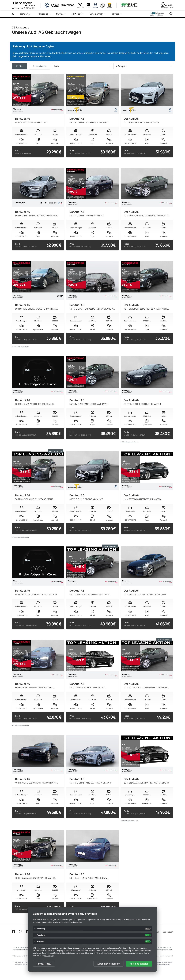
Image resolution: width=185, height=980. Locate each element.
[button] (82, 66)
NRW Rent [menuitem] (77, 14)
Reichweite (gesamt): (18, 347)
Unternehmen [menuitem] (97, 14)
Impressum (168, 932)
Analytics (40, 941)
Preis (23, 152)
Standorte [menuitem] (25, 14)
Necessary (41, 929)
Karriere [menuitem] (115, 14)
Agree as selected (139, 964)
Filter (20, 66)
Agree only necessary (109, 964)
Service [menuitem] (60, 14)
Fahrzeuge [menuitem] (43, 14)
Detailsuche (39, 66)
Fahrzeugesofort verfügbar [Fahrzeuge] (157, 14)
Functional (41, 935)
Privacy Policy (44, 964)
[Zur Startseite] (13, 14)
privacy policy (49, 956)
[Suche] (171, 14)
